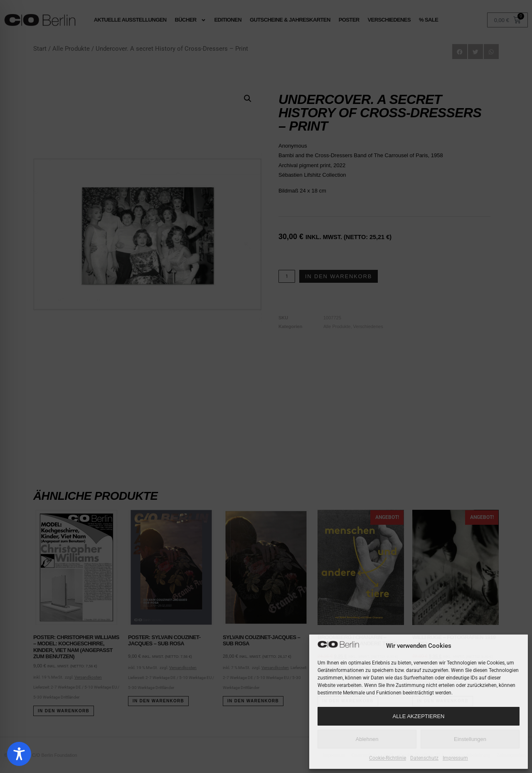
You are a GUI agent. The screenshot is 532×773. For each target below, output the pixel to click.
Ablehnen (367, 739)
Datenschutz (424, 758)
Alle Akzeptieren (419, 716)
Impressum (455, 758)
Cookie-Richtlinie (388, 758)
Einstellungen (470, 739)
